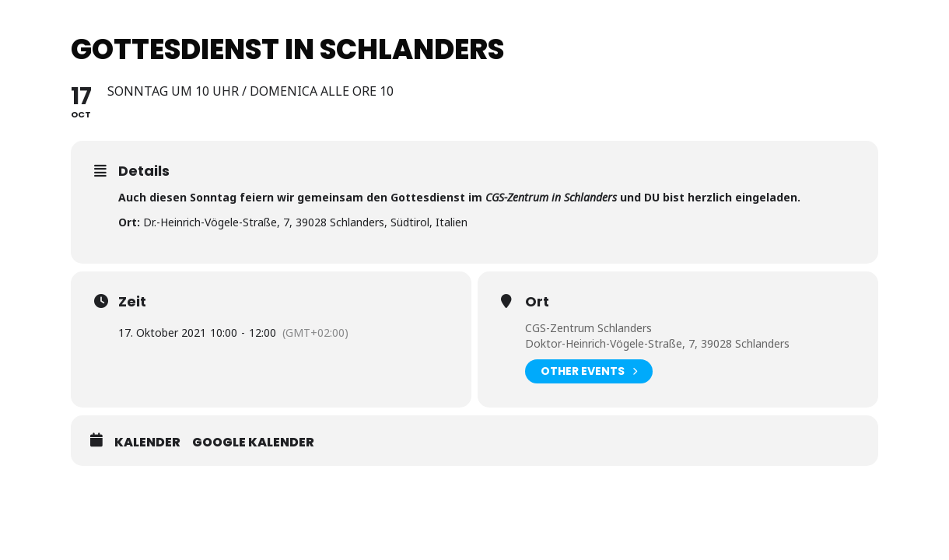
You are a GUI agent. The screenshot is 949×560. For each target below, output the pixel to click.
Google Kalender (253, 443)
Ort (537, 302)
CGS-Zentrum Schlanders (588, 328)
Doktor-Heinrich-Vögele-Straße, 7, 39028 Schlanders (657, 343)
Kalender (147, 443)
